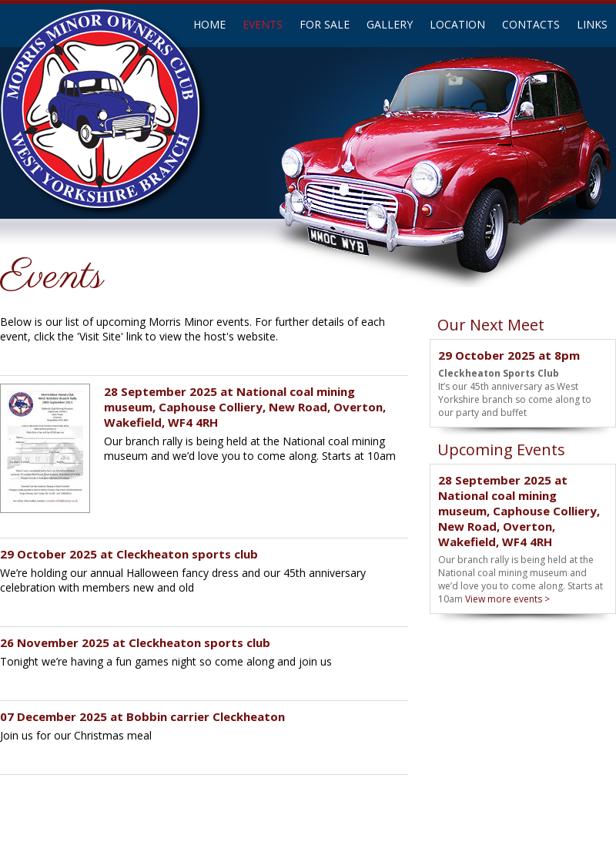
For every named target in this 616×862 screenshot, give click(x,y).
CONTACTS (531, 24)
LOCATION (457, 24)
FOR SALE (325, 24)
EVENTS (263, 24)
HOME (209, 24)
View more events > (507, 599)
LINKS (592, 24)
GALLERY (390, 24)
